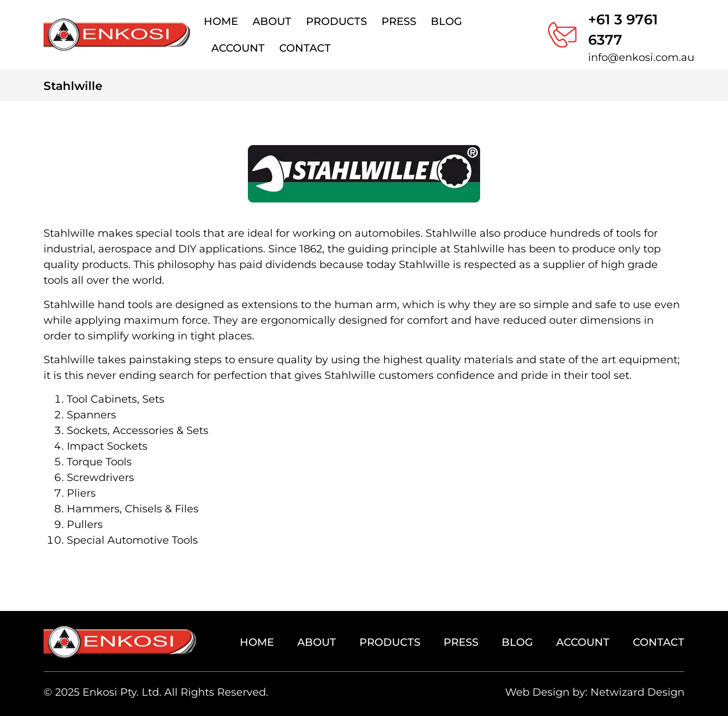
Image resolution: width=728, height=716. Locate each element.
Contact (305, 48)
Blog (446, 21)
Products (336, 21)
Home (221, 21)
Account (238, 48)
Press (399, 21)
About (272, 21)
